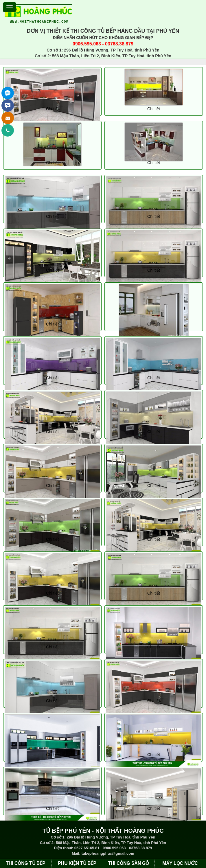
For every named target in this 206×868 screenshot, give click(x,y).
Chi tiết (52, 109)
